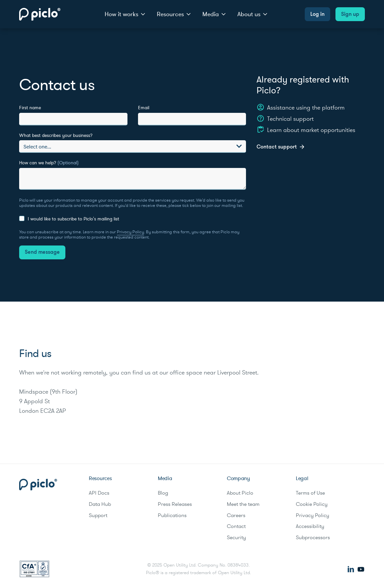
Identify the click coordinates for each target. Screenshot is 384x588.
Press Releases (175, 504)
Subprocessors (313, 538)
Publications (172, 515)
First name (30, 108)
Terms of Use (310, 493)
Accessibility (310, 526)
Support (98, 515)
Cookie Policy (312, 504)
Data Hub (100, 504)
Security (236, 538)
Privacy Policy (130, 232)
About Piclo (240, 493)
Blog (163, 493)
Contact (236, 526)
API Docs (99, 493)
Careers (236, 515)
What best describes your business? (56, 136)
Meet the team (243, 504)
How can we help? (49, 163)
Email (144, 108)
